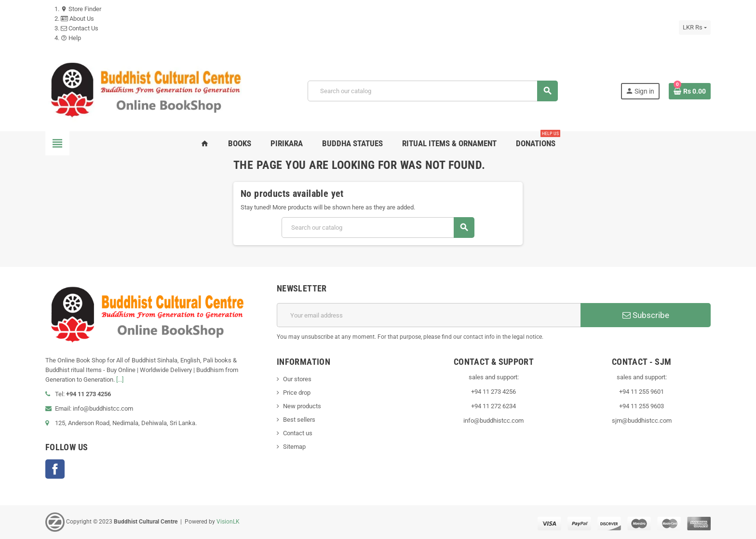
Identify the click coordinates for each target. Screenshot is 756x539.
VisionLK (228, 522)
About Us (77, 19)
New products (302, 406)
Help (71, 38)
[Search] (433, 91)
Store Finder (81, 9)
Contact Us (80, 28)
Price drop (297, 393)
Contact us (298, 433)
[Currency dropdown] (695, 28)
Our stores (297, 379)
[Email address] (429, 315)
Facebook (55, 469)
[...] (120, 380)
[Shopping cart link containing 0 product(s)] (690, 91)
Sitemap (294, 447)
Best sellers (299, 420)
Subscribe (646, 315)
